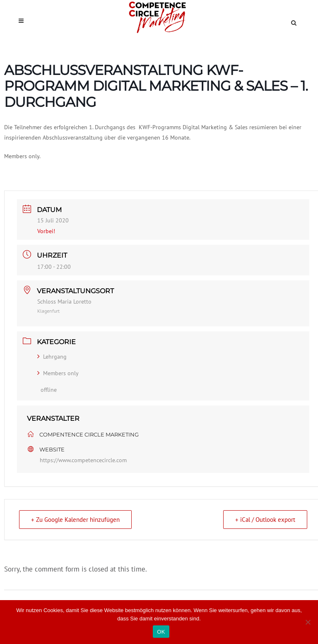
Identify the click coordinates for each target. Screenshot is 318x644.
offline (49, 390)
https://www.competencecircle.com (83, 460)
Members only (58, 373)
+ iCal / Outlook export (265, 520)
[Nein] (308, 622)
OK (161, 632)
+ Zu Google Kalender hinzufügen (75, 520)
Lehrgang (52, 357)
